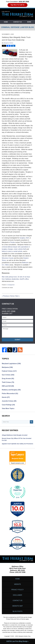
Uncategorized (11, 285)
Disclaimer (18, 595)
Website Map (17, 606)
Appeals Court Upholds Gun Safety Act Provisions (17, 444)
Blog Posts (17, 611)
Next (17, 296)
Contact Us (17, 22)
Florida (12, 242)
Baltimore (25, 263)
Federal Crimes (9, 371)
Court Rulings (8, 405)
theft (27, 238)
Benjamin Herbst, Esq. (25, 636)
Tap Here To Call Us (17, 5)
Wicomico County (8, 258)
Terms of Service (21, 619)
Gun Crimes (8, 375)
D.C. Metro (5, 265)
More (29, 22)
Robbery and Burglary (11, 390)
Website (17, 584)
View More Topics (8, 408)
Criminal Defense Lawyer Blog (18, 14)
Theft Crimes (8, 382)
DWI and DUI (8, 386)
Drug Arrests (8, 379)
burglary (22, 238)
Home (6, 22)
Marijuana (7, 367)
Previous (5, 296)
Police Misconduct (10, 394)
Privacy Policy (18, 590)
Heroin (6, 397)
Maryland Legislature (11, 364)
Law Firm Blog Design (17, 641)
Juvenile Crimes (9, 401)
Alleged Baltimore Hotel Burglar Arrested (15, 435)
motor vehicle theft (20, 249)
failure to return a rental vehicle (12, 251)
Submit (17, 340)
